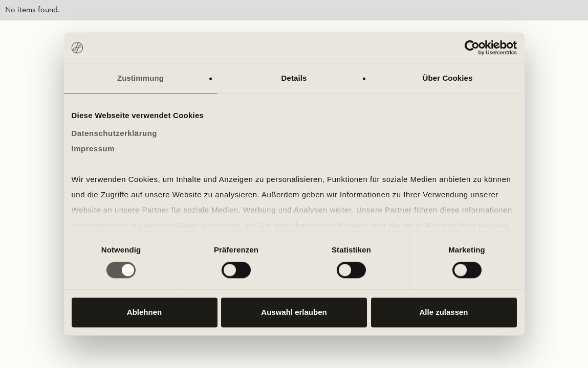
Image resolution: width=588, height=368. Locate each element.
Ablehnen (144, 313)
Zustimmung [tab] (140, 78)
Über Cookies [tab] (448, 78)
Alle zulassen (443, 313)
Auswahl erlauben (294, 313)
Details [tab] (294, 78)
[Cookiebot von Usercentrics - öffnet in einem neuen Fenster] (472, 48)
